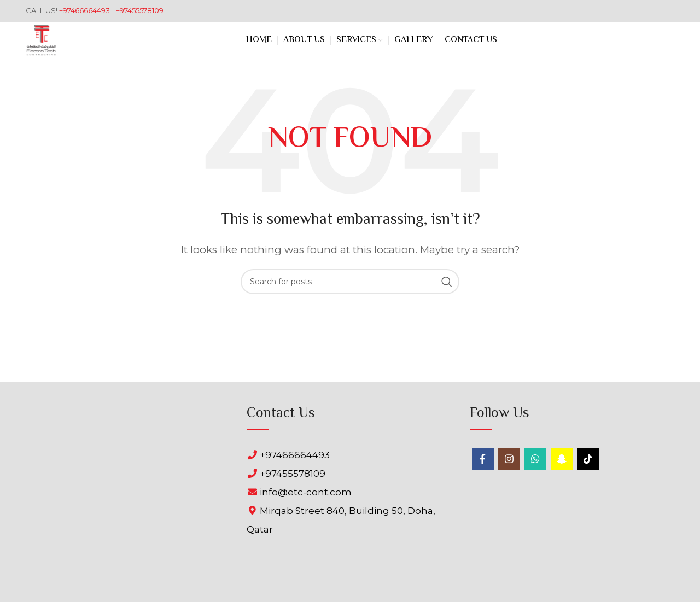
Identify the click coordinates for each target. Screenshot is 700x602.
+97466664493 (85, 10)
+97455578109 (140, 10)
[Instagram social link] (509, 459)
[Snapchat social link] (562, 459)
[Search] (350, 282)
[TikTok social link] (588, 459)
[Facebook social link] (483, 459)
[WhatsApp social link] (535, 459)
